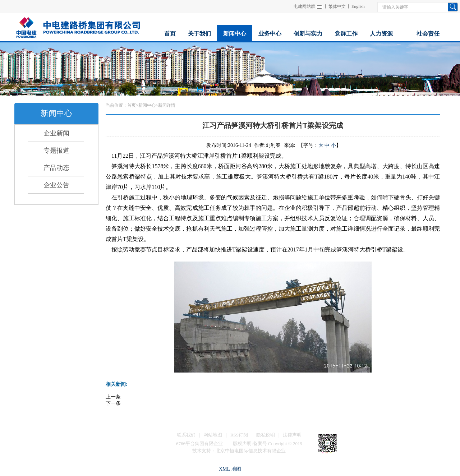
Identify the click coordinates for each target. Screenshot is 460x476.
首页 (132, 105)
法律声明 (292, 435)
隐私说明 (266, 435)
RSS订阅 (239, 435)
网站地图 (213, 435)
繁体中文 (337, 6)
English (358, 6)
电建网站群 (304, 6)
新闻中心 (147, 105)
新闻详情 (167, 105)
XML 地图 (230, 469)
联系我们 (186, 435)
